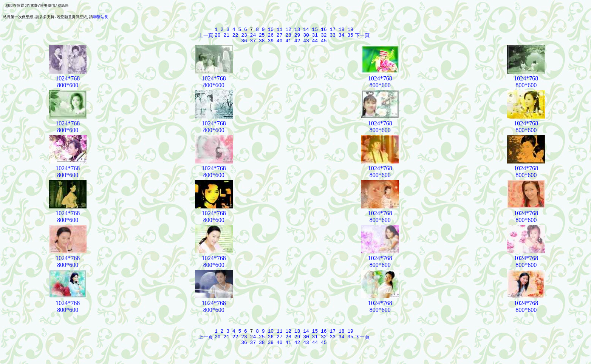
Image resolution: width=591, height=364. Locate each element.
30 (306, 38)
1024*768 (68, 83)
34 (342, 38)
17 (333, 31)
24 (253, 38)
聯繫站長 (101, 17)
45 (324, 45)
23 (244, 38)
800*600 (68, 89)
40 (280, 45)
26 (271, 38)
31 (315, 38)
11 (280, 31)
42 (297, 45)
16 (324, 31)
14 (306, 31)
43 (306, 45)
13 (297, 31)
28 (288, 38)
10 (271, 31)
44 (315, 45)
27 (280, 38)
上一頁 (206, 38)
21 (226, 38)
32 (324, 38)
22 (235, 38)
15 (315, 31)
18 (342, 31)
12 (288, 31)
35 (350, 38)
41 (288, 45)
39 (271, 45)
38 (262, 45)
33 (333, 38)
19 (350, 31)
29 (297, 38)
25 (262, 38)
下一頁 (362, 38)
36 (244, 45)
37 (253, 45)
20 (218, 38)
